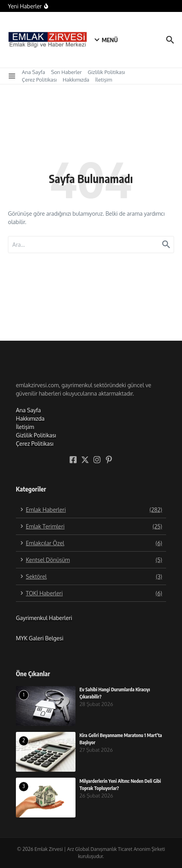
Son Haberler (66, 72)
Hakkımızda (76, 80)
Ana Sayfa (33, 72)
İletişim (104, 80)
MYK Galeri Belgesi (40, 638)
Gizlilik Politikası (106, 72)
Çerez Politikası (39, 80)
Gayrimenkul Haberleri (44, 618)
